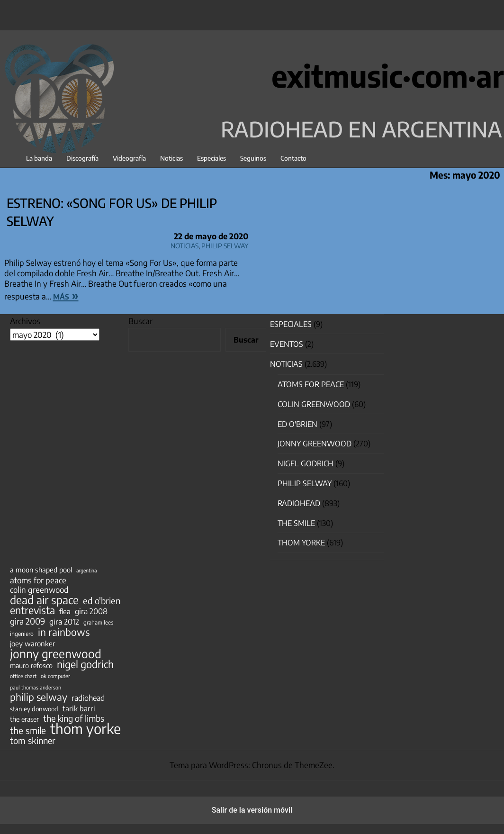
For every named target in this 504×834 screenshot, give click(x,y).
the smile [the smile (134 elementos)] (28, 730)
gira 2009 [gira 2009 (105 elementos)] (27, 621)
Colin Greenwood (314, 404)
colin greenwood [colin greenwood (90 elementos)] (39, 590)
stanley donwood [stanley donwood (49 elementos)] (34, 709)
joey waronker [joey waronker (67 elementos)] (32, 643)
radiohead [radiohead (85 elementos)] (88, 698)
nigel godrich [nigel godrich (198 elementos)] (85, 664)
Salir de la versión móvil (252, 810)
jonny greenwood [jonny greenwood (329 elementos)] (56, 653)
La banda (39, 158)
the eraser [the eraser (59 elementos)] (24, 719)
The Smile (296, 523)
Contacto (293, 158)
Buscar (140, 321)
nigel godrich (306, 463)
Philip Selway (225, 244)
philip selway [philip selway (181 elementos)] (39, 697)
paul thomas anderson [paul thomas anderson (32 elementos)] (36, 687)
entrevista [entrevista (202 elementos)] (32, 610)
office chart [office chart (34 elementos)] (23, 676)
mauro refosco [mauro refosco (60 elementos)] (31, 665)
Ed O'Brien (297, 424)
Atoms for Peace (311, 384)
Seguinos (253, 158)
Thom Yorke (301, 543)
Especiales (211, 158)
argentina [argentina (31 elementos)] (86, 570)
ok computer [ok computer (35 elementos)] (55, 676)
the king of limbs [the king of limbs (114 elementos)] (74, 718)
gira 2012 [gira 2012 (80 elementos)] (64, 622)
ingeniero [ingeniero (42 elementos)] (22, 634)
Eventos (287, 344)
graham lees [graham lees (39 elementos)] (98, 622)
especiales (291, 324)
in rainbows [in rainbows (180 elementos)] (64, 632)
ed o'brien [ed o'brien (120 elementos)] (102, 601)
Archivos (25, 321)
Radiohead (299, 503)
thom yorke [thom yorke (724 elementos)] (85, 728)
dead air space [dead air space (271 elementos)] (44, 600)
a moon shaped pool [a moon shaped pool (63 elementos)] (41, 570)
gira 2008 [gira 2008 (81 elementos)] (91, 611)
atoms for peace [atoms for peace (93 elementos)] (38, 580)
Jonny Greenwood (315, 444)
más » (66, 295)
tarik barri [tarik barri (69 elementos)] (79, 708)
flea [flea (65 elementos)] (65, 611)
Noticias (171, 158)
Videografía (129, 158)
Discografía (82, 158)
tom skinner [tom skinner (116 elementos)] (33, 741)
